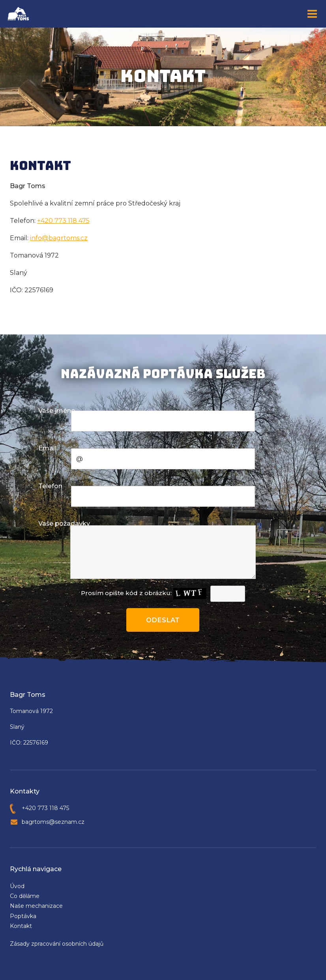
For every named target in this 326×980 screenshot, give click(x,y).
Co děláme (25, 896)
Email (47, 448)
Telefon (50, 486)
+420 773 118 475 (63, 221)
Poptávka (23, 916)
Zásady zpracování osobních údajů (57, 943)
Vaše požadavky (64, 524)
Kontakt (21, 926)
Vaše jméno (57, 411)
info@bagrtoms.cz (59, 238)
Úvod (17, 886)
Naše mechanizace (36, 905)
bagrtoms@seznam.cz (53, 821)
